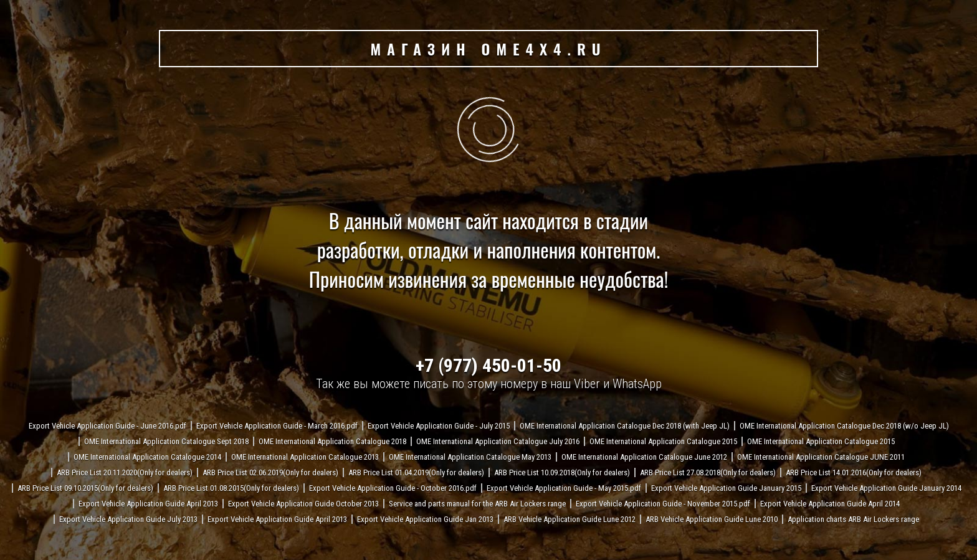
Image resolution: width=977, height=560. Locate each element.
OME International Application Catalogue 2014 (147, 457)
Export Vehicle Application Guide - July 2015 (439, 426)
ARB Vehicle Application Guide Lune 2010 (712, 519)
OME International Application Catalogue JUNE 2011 (821, 457)
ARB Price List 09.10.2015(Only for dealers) (85, 488)
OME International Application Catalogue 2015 (663, 441)
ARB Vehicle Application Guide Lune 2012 (570, 519)
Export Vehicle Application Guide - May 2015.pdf (564, 488)
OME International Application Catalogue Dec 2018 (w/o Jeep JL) (844, 426)
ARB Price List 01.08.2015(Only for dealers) (231, 488)
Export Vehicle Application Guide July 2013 (128, 519)
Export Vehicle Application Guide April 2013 (148, 504)
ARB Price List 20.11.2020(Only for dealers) (125, 472)
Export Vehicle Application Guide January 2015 (726, 488)
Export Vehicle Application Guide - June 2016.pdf (107, 426)
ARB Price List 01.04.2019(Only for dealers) (416, 472)
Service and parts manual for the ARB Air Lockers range (477, 504)
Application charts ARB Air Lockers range (853, 519)
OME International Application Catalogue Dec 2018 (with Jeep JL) (625, 426)
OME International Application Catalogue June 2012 (644, 457)
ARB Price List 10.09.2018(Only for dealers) (562, 472)
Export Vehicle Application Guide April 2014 (830, 504)
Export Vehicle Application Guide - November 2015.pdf (663, 504)
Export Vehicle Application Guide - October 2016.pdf (393, 488)
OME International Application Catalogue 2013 (305, 457)
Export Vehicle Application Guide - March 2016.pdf (277, 426)
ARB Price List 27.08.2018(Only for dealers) (708, 472)
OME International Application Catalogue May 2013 (470, 457)
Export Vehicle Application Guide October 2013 (303, 504)
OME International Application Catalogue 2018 (332, 441)
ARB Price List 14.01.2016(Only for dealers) (854, 472)
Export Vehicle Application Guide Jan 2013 (425, 519)
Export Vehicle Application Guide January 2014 (886, 488)
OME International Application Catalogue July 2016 (498, 441)
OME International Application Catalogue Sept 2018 (166, 441)
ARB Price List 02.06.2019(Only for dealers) (270, 472)
